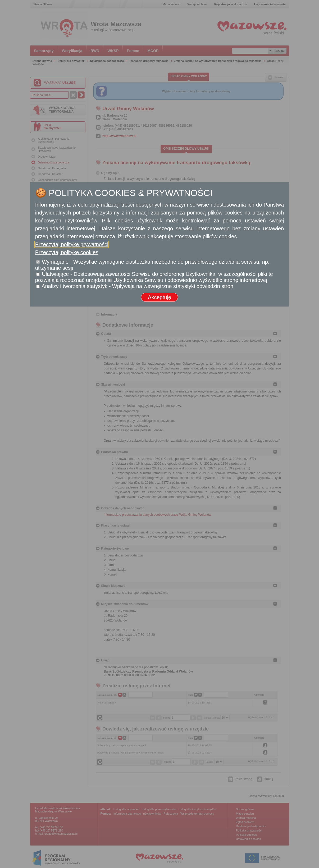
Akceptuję (159, 297)
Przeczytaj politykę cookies (67, 252)
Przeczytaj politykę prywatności (72, 244)
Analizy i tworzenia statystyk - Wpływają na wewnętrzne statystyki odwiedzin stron (137, 286)
